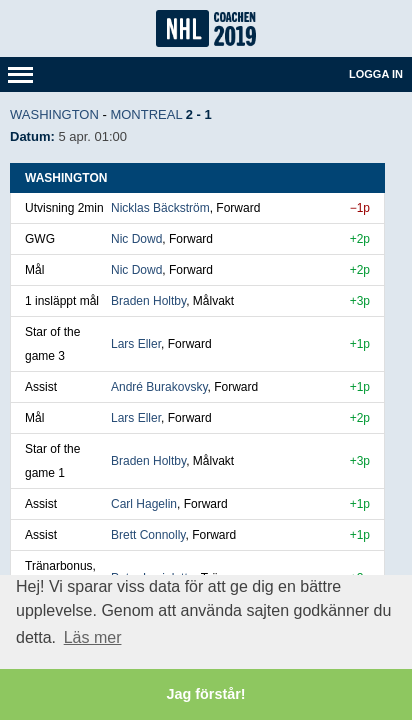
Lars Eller (136, 344)
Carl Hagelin (144, 504)
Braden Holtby (148, 301)
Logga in (376, 74)
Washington (54, 114)
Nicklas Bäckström (160, 208)
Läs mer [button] (93, 637)
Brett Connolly (148, 535)
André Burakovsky (159, 387)
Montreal (146, 114)
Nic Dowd (136, 239)
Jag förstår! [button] (205, 694)
